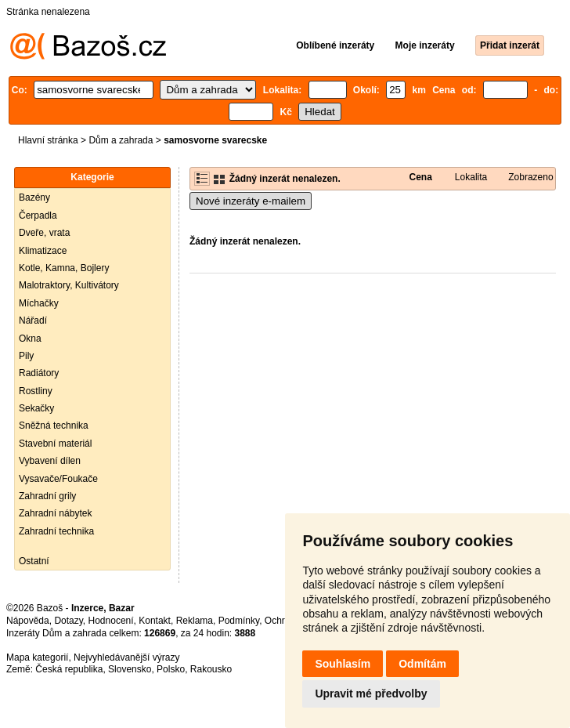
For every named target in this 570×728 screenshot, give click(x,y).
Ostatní (34, 561)
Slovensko (130, 669)
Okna (30, 339)
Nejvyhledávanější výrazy (126, 657)
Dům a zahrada (121, 140)
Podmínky (239, 621)
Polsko (171, 669)
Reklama (195, 621)
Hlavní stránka (48, 140)
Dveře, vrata (44, 233)
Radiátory (39, 373)
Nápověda (28, 621)
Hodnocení (111, 621)
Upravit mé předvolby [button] (371, 694)
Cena (420, 177)
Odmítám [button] (422, 664)
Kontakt (155, 621)
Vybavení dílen (50, 461)
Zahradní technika (56, 531)
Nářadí (33, 321)
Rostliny (36, 391)
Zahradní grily (47, 496)
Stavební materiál (55, 444)
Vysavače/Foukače (58, 479)
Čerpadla (38, 216)
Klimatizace (43, 251)
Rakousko (211, 669)
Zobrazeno (530, 177)
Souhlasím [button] (343, 664)
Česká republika (69, 669)
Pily (26, 356)
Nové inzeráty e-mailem (251, 201)
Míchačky (39, 303)
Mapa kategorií (37, 657)
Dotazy (68, 621)
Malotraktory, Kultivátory (69, 285)
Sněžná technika (54, 426)
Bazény (34, 197)
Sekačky (36, 408)
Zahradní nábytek (55, 513)
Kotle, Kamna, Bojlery (64, 268)
